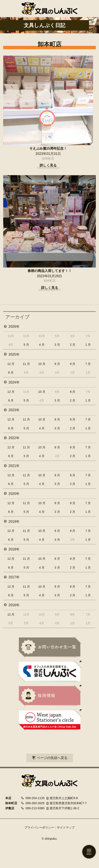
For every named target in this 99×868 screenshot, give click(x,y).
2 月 (73, 345)
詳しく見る (48, 165)
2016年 (14, 605)
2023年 (14, 410)
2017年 (14, 577)
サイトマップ (66, 827)
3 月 (57, 345)
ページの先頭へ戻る (52, 758)
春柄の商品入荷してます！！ (50, 271)
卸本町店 (48, 158)
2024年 (14, 382)
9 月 (57, 364)
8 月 (73, 364)
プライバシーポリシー (39, 827)
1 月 (88, 345)
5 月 (26, 345)
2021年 (14, 466)
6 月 (11, 373)
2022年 (14, 438)
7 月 (88, 364)
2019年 (14, 522)
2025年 (14, 354)
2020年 (14, 494)
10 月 (42, 364)
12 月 (11, 364)
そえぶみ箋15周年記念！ (48, 148)
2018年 (14, 549)
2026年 (14, 327)
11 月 (26, 364)
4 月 (42, 345)
